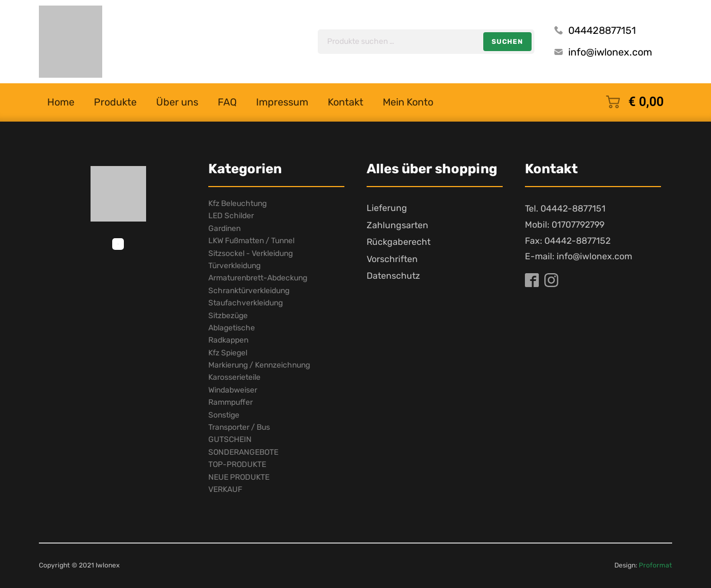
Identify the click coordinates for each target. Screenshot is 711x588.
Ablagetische (232, 328)
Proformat (655, 565)
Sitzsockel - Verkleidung (251, 253)
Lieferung (387, 208)
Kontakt (346, 102)
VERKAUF (225, 489)
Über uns (177, 102)
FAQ (227, 102)
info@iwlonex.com (610, 52)
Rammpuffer (231, 402)
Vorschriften (392, 259)
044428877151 (602, 31)
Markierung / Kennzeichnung (259, 365)
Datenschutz (393, 276)
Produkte (115, 102)
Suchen (507, 42)
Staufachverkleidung (246, 303)
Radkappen (228, 340)
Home (61, 102)
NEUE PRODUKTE (239, 477)
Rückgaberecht (399, 242)
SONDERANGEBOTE (243, 452)
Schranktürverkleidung (249, 291)
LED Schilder (231, 216)
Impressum (282, 102)
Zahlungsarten (397, 225)
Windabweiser (233, 390)
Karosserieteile (234, 377)
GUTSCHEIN (230, 439)
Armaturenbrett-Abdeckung (258, 278)
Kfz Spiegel (228, 353)
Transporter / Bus (239, 427)
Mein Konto (408, 102)
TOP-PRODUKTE (237, 464)
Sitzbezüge (228, 316)
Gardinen (224, 228)
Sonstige (224, 415)
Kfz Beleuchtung (237, 203)
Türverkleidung (234, 266)
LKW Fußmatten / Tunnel (251, 241)
